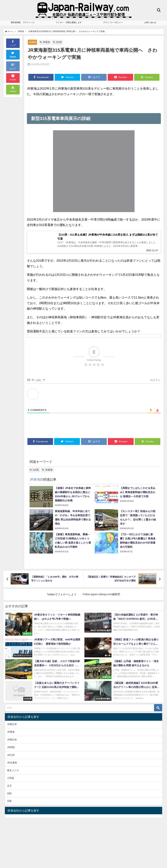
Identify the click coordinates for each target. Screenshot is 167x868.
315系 (60, 42)
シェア (13, 43)
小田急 (11, 779)
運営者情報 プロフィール (23, 22)
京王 (9, 787)
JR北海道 (12, 764)
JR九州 (11, 756)
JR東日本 (12, 725)
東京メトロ (13, 771)
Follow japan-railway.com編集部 (101, 595)
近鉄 (9, 794)
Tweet (13, 54)
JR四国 (11, 748)
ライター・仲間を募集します (69, 22)
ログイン (155, 381)
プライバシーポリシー (113, 22)
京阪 (9, 802)
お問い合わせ (150, 22)
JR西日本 (12, 741)
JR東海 (33, 42)
